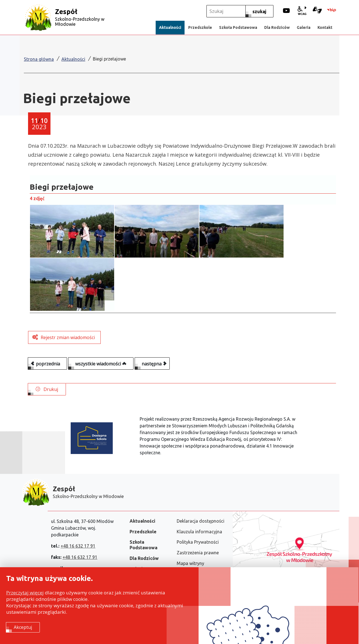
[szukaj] (259, 11)
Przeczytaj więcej (25, 593)
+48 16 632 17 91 (78, 546)
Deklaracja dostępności (201, 521)
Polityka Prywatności (198, 542)
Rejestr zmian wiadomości (68, 337)
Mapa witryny (190, 563)
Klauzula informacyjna (199, 532)
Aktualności (73, 59)
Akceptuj (23, 627)
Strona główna (39, 59)
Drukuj (47, 389)
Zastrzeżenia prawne (198, 553)
